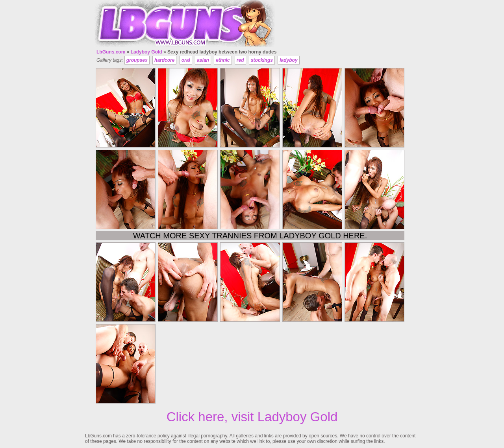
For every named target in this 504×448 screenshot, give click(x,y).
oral (186, 60)
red (240, 60)
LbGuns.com (111, 52)
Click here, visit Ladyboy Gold (252, 417)
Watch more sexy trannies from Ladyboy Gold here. (250, 236)
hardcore (164, 60)
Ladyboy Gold (146, 52)
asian (203, 60)
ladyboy (288, 60)
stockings (262, 60)
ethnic (223, 60)
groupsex (137, 60)
